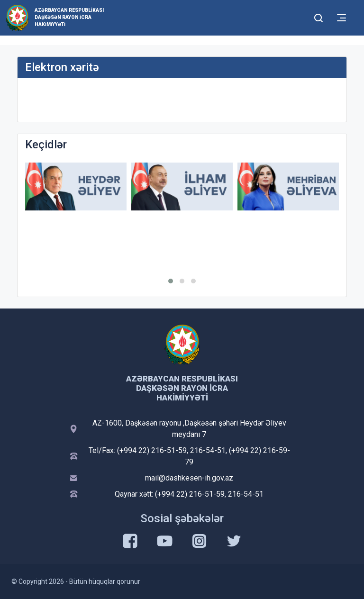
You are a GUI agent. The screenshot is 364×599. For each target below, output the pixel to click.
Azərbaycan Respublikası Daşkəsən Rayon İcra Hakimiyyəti (69, 17)
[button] (171, 281)
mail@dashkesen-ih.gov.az (189, 478)
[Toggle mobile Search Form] (318, 17)
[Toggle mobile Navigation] (341, 18)
